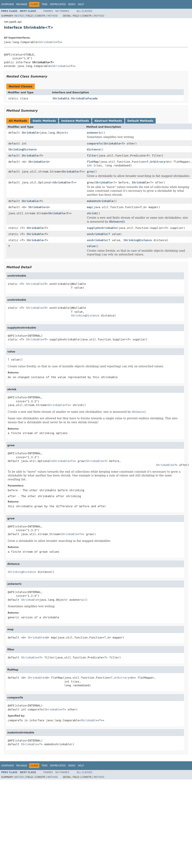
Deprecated (58, 4)
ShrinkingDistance (22, 149)
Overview (8, 4)
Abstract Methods (108, 121)
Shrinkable (47, 42)
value (91, 246)
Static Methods (44, 121)
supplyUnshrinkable (102, 228)
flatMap (93, 162)
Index (72, 4)
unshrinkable (97, 234)
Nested (19, 16)
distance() (117, 222)
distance (94, 149)
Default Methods (140, 121)
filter (92, 156)
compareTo (94, 144)
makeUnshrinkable (100, 201)
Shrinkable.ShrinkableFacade (75, 98)
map (89, 207)
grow (90, 172)
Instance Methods (75, 121)
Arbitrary (158, 162)
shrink (92, 213)
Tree (45, 4)
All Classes (84, 11)
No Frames (62, 11)
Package (22, 4)
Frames (48, 11)
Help (81, 4)
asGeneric (94, 133)
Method (53, 16)
